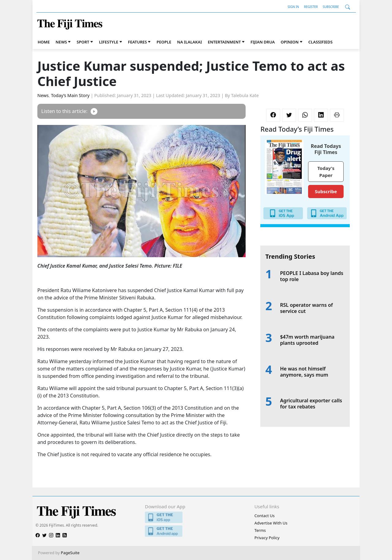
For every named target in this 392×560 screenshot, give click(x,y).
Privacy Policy (267, 538)
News (61, 42)
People (164, 42)
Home (44, 42)
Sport (83, 42)
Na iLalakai (189, 42)
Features (138, 42)
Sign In (293, 7)
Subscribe (331, 7)
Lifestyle (109, 42)
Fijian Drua (263, 42)
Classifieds (320, 42)
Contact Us (265, 516)
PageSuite (70, 553)
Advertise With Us (271, 523)
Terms (260, 530)
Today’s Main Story (70, 95)
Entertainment (224, 42)
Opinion (290, 42)
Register (311, 7)
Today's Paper (326, 172)
